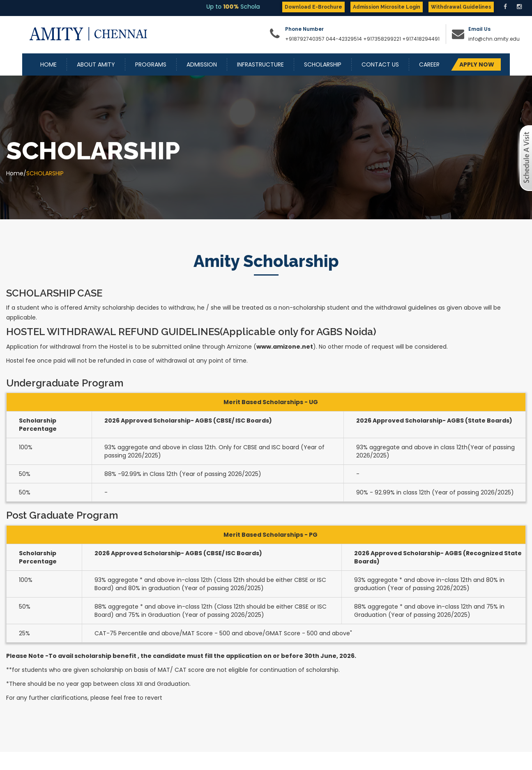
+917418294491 (421, 39)
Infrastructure (260, 64)
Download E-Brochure (313, 7)
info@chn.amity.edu (494, 39)
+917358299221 (382, 39)
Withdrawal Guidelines (461, 7)
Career (429, 64)
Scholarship (323, 64)
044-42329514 (344, 39)
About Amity (96, 64)
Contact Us (380, 64)
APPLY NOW (477, 64)
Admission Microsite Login (387, 7)
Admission (202, 64)
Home (48, 64)
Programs (151, 64)
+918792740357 (305, 39)
